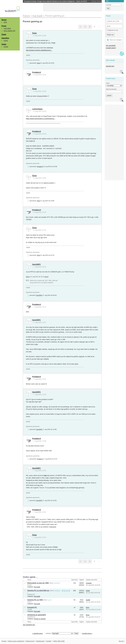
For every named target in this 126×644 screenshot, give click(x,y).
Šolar (35, 33)
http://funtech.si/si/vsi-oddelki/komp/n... (39, 50)
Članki (4, 34)
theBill (88, 600)
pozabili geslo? (111, 48)
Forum (4, 26)
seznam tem (110, 66)
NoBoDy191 (31, 594)
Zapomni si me (112, 30)
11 (65, 590)
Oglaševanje (40, 641)
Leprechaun (37, 109)
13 (69, 590)
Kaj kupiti (37, 587)
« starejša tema (37, 633)
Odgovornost (30, 641)
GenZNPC (37, 264)
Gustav (29, 585)
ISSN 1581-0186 (59, 641)
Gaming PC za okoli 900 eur (38, 590)
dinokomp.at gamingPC (37, 615)
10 (63, 590)
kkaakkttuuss (31, 617)
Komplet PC (32, 607)
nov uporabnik (111, 46)
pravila (6, 47)
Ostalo (4, 44)
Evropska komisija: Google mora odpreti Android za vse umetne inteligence (55, 1)
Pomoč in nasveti (40, 619)
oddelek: (59, 633)
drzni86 (30, 609)
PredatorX (37, 72)
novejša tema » (87, 633)
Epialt (88, 591)
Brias (88, 615)
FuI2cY (29, 602)
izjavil (46, 277)
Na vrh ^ (122, 641)
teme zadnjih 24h (10, 31)
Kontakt (49, 641)
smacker (89, 583)
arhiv (5, 22)
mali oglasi (7, 28)
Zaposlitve (5, 38)
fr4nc (88, 608)
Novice (4, 20)
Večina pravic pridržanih (16, 641)
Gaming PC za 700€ (35, 600)
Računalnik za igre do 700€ (38, 583)
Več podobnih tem (29, 625)
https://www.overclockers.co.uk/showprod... (40, 119)
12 (67, 590)
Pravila (4, 641)
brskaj (6, 41)
